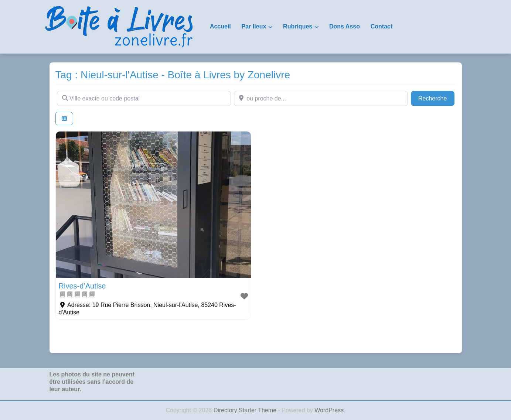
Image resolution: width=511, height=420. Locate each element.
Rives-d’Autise (82, 286)
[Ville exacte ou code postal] (144, 98)
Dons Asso (345, 26)
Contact (382, 26)
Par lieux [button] (254, 26)
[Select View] (64, 119)
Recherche (436, 98)
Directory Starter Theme (246, 410)
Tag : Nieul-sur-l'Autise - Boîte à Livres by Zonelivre (173, 75)
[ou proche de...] (321, 98)
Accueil (220, 26)
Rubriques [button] (298, 26)
